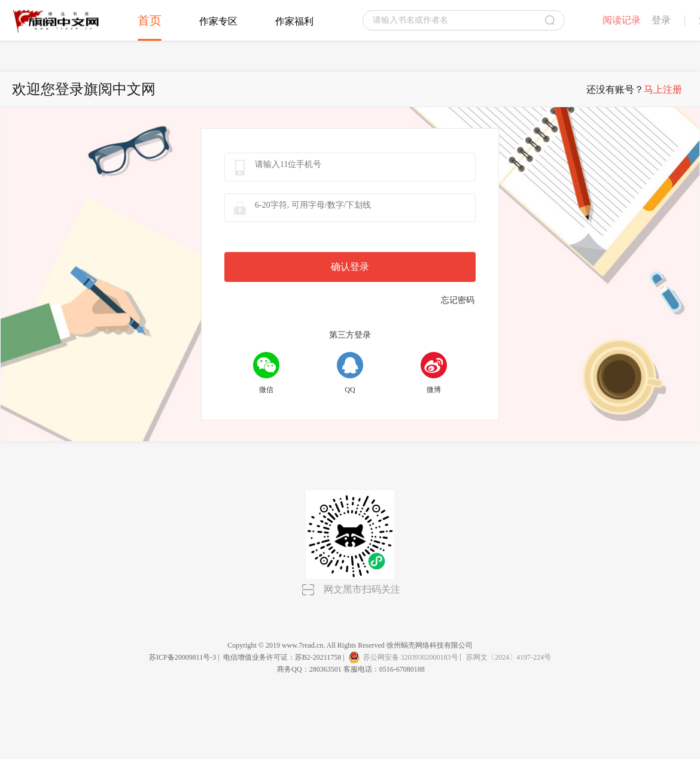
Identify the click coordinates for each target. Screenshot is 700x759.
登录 (661, 20)
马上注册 (663, 89)
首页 (150, 20)
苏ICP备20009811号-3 (182, 657)
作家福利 (294, 21)
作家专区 (218, 21)
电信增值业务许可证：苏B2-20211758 (282, 657)
